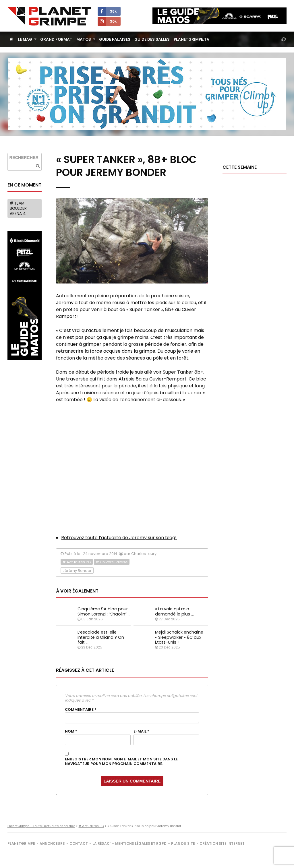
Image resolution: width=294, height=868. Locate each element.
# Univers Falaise (112, 562)
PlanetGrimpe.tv (192, 39)
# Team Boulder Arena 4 (18, 208)
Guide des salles (152, 39)
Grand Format (56, 39)
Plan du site (183, 843)
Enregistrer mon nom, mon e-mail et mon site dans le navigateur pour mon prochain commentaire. (121, 762)
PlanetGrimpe (21, 843)
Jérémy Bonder (77, 571)
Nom (71, 731)
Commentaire (81, 710)
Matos (84, 39)
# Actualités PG (77, 562)
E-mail (141, 731)
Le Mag (25, 39)
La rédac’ (101, 843)
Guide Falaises (115, 39)
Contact (79, 843)
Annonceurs (52, 843)
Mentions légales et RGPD (141, 843)
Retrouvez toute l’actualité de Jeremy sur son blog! (119, 538)
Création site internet (222, 843)
